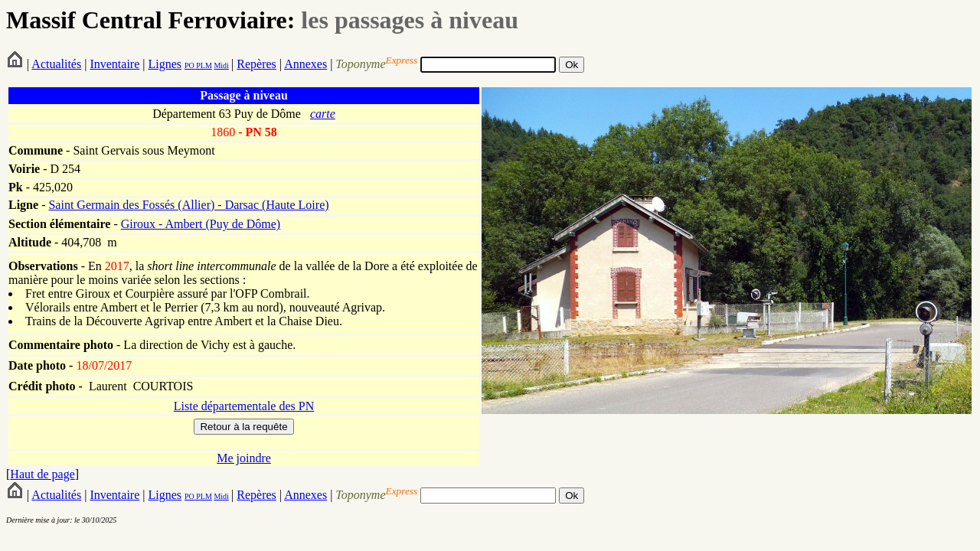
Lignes (165, 64)
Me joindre (244, 458)
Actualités (56, 64)
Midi (221, 65)
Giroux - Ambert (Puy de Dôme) (201, 224)
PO (189, 65)
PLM (203, 65)
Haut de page (42, 474)
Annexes (305, 64)
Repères (256, 64)
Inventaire (114, 64)
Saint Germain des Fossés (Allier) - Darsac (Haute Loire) (188, 205)
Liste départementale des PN (244, 406)
